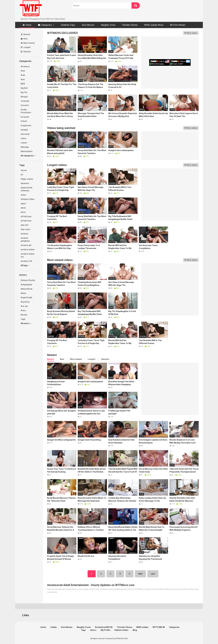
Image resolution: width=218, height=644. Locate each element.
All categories (28, 156)
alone (23, 212)
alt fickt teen (26, 221)
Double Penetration (26, 111)
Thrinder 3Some (130, 25)
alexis (23, 208)
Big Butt (24, 88)
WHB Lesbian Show (154, 25)
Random (26, 52)
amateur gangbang (25, 239)
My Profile (105, 630)
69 (22, 175)
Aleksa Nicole (27, 289)
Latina (23, 138)
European (25, 117)
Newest (26, 34)
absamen (25, 183)
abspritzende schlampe (27, 189)
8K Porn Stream (178, 25)
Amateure (25, 66)
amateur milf (26, 261)
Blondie (24, 315)
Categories (47, 25)
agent (23, 203)
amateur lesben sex (28, 255)
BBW (23, 84)
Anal (23, 71)
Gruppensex (26, 125)
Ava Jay (24, 306)
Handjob (24, 130)
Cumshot (25, 105)
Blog (135, 630)
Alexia (23, 293)
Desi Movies (88, 25)
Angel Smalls (26, 298)
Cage (23, 319)
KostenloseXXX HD (104, 627)
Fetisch (24, 121)
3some (24, 170)
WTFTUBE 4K (159, 627)
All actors (26, 323)
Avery (23, 310)
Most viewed (28, 43)
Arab (23, 75)
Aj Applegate (26, 285)
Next (140, 574)
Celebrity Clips (68, 25)
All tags (25, 265)
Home (29, 25)
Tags (83, 630)
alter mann (26, 229)
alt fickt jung (26, 216)
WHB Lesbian (142, 627)
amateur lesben (28, 250)
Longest (26, 47)
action (23, 195)
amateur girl (26, 245)
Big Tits (24, 92)
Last (153, 574)
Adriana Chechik (28, 280)
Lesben (24, 143)
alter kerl (25, 225)
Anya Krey (25, 302)
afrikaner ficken (28, 199)
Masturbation (27, 151)
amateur (25, 234)
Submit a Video (121, 630)
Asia (23, 79)
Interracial (25, 134)
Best (24, 39)
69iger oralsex (27, 179)
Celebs (54, 627)
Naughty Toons (108, 25)
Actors (93, 630)
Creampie (25, 101)
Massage (25, 147)
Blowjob (24, 97)
